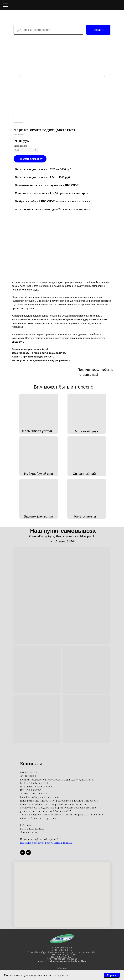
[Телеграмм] (28, 852)
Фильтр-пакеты (85, 516)
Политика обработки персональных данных (46, 843)
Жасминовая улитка (37, 431)
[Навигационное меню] (5, 5)
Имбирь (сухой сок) (39, 474)
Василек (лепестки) (38, 516)
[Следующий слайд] (105, 76)
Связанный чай (84, 474)
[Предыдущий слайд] (19, 76)
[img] (67, 371)
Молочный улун (87, 431)
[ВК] (23, 852)
